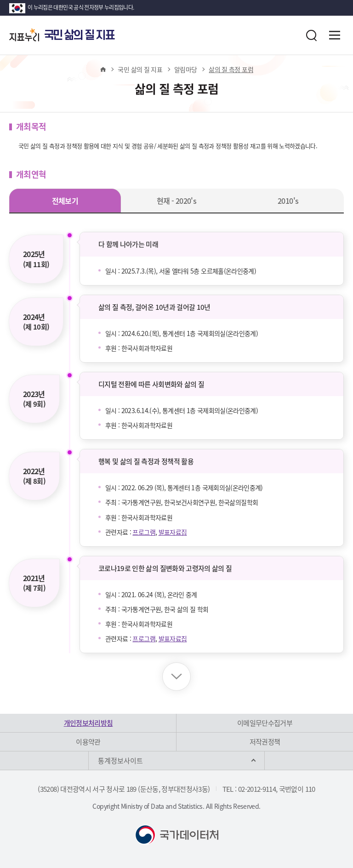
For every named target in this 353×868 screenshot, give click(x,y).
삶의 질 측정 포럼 (231, 69)
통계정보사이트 (120, 761)
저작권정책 (265, 742)
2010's (288, 201)
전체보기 (65, 201)
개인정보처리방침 (88, 723)
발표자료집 (173, 532)
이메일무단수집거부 (265, 723)
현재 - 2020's (176, 201)
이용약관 (88, 742)
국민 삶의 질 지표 (140, 69)
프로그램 (144, 532)
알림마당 (185, 69)
